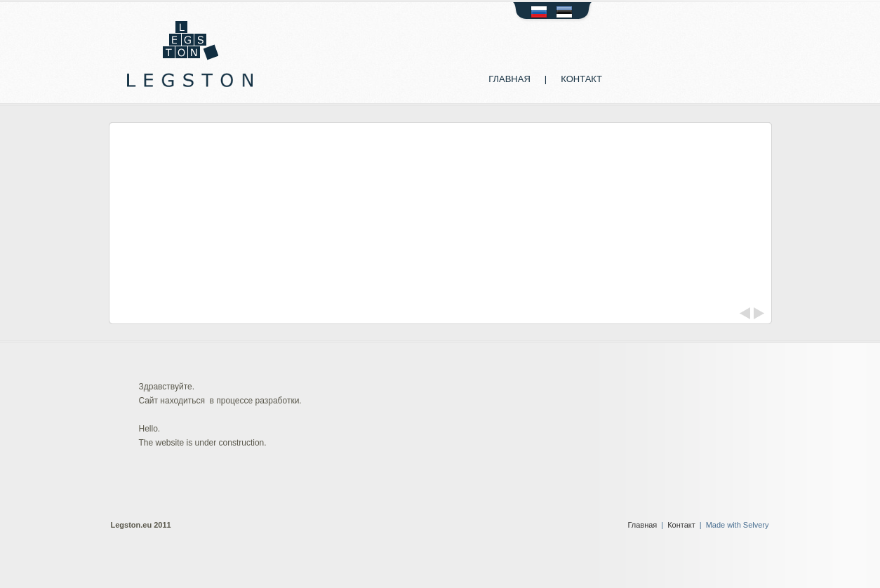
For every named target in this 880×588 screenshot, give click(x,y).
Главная (509, 79)
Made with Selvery (738, 525)
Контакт (581, 79)
